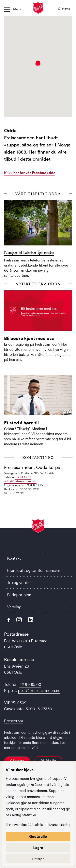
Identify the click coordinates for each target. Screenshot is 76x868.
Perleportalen (19, 595)
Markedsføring (60, 825)
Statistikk (38, 825)
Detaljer (38, 859)
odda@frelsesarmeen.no (20, 481)
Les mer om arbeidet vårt (35, 745)
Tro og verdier (20, 583)
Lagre (38, 848)
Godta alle (38, 837)
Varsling (14, 607)
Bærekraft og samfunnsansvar (34, 570)
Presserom (14, 721)
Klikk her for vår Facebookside (30, 173)
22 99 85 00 (30, 684)
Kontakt (14, 558)
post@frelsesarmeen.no (39, 691)
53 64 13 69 (23, 477)
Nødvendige (18, 825)
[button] (38, 63)
